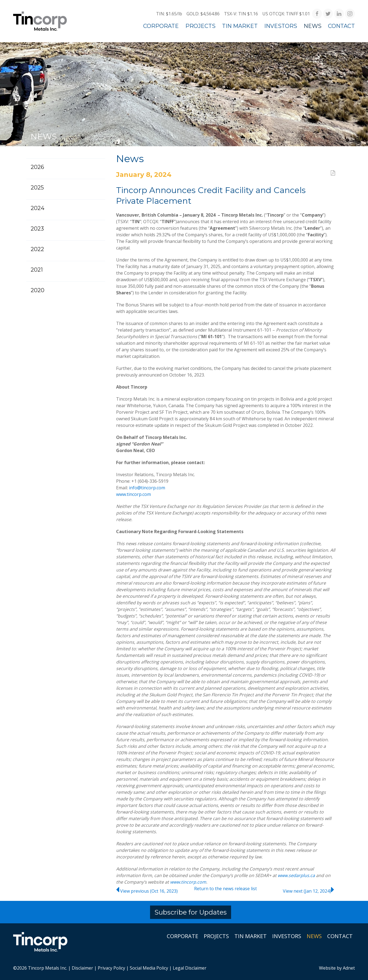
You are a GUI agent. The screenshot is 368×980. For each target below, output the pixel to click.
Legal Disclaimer (190, 968)
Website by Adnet (337, 968)
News (313, 26)
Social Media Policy (149, 968)
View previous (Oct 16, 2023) (147, 891)
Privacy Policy (111, 968)
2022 (37, 249)
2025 (37, 188)
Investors (281, 26)
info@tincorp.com (147, 488)
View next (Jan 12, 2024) (309, 891)
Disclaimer (82, 968)
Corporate (161, 26)
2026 (37, 167)
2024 (38, 208)
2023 (37, 229)
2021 (37, 270)
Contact (341, 26)
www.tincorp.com (133, 494)
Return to (225, 889)
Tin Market (240, 26)
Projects (200, 26)
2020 (38, 290)
